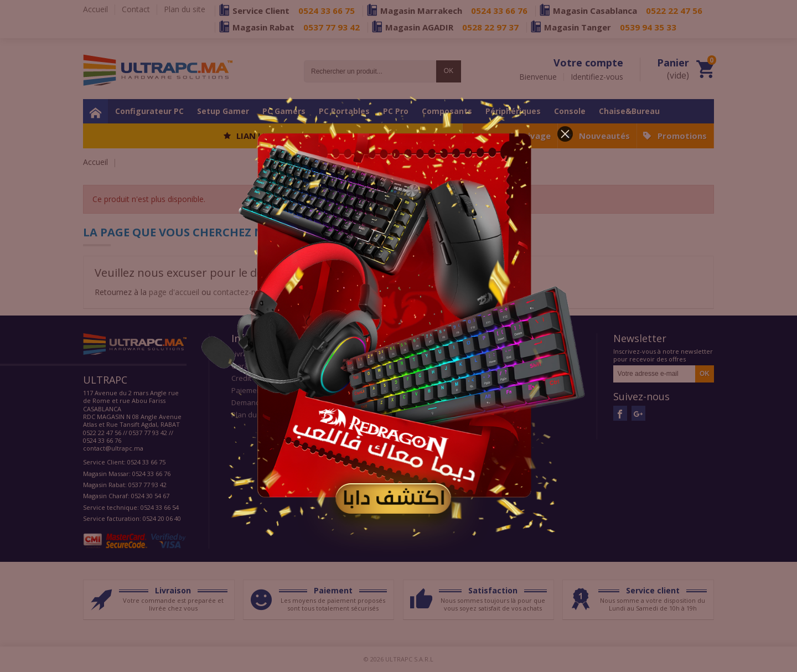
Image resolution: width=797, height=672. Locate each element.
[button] (565, 134)
